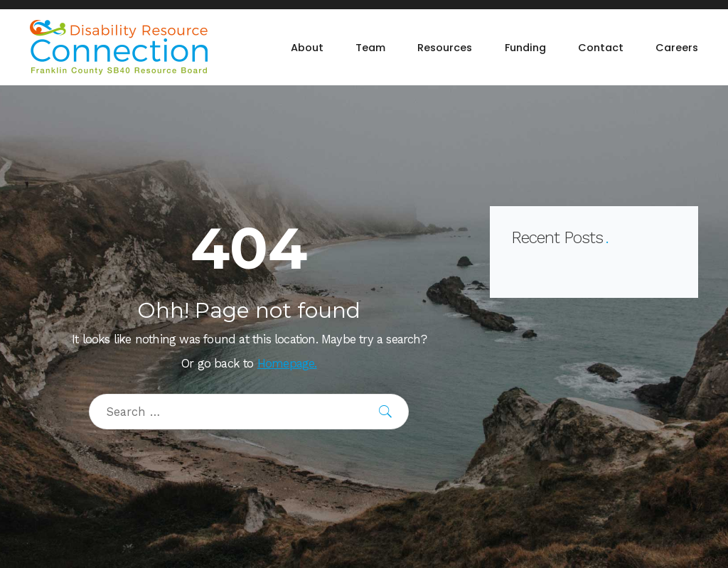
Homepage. (287, 364)
